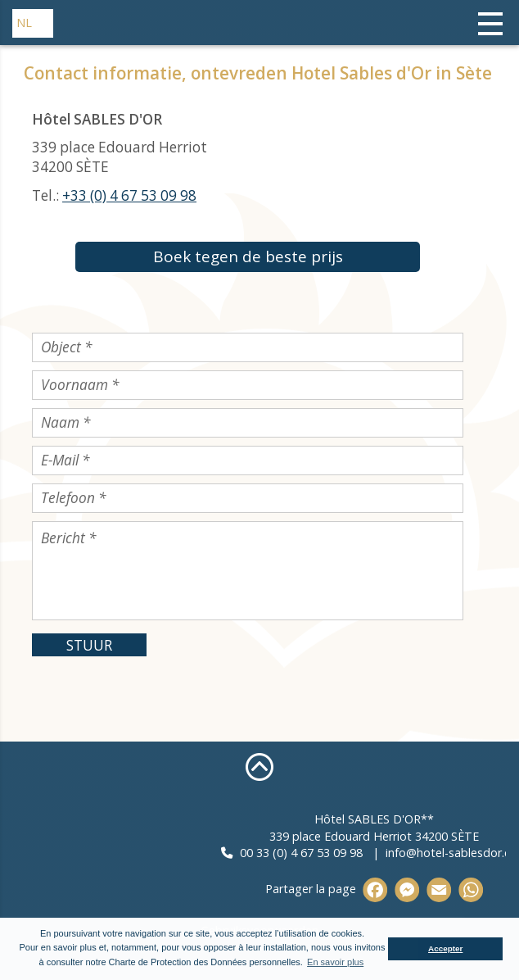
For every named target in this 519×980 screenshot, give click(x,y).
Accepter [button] (445, 948)
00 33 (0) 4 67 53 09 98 (386, 853)
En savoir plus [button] (335, 962)
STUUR (89, 645)
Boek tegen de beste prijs (248, 256)
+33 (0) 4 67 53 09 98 (129, 195)
